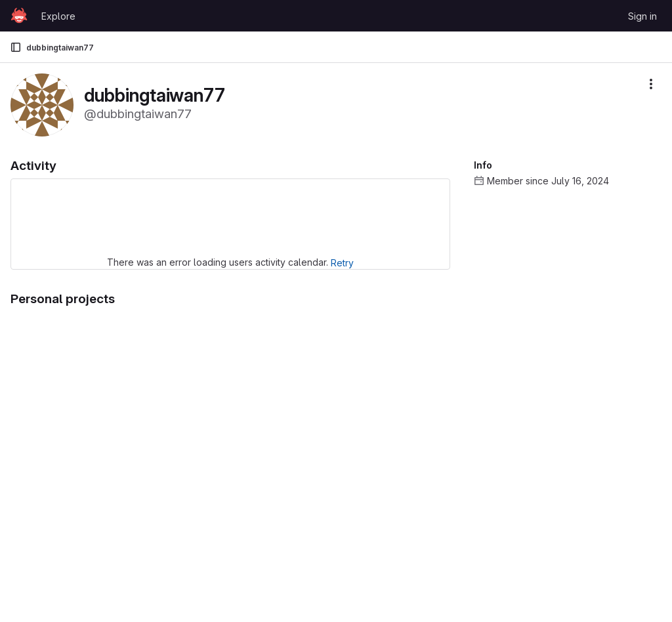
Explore (58, 16)
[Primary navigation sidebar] (16, 47)
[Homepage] (19, 16)
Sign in (642, 16)
